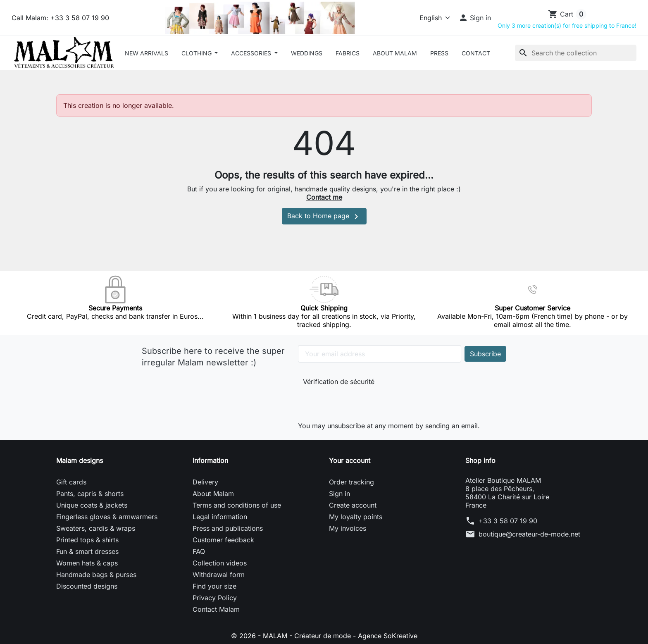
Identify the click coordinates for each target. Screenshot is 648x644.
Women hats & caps (87, 563)
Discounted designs (87, 586)
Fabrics (348, 53)
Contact (476, 53)
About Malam (395, 53)
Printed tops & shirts (87, 540)
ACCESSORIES (252, 53)
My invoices (348, 528)
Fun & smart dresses (87, 551)
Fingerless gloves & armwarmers (107, 517)
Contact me (324, 197)
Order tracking (351, 482)
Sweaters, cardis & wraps (96, 528)
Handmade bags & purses (96, 575)
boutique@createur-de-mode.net (529, 534)
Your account (350, 460)
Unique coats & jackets (92, 505)
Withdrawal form (219, 575)
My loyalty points (356, 517)
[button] (475, 18)
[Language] (431, 18)
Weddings (307, 53)
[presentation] (358, 402)
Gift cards (71, 482)
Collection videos (220, 563)
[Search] (576, 53)
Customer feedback (223, 540)
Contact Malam (216, 609)
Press (439, 53)
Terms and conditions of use (237, 505)
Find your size (214, 586)
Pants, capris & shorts (90, 494)
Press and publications (228, 528)
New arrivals (147, 53)
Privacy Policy (215, 598)
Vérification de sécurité (339, 382)
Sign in (339, 494)
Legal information (220, 517)
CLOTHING (197, 53)
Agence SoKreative (388, 636)
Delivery (205, 482)
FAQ (199, 551)
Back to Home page (324, 217)
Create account (353, 505)
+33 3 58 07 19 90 (508, 521)
